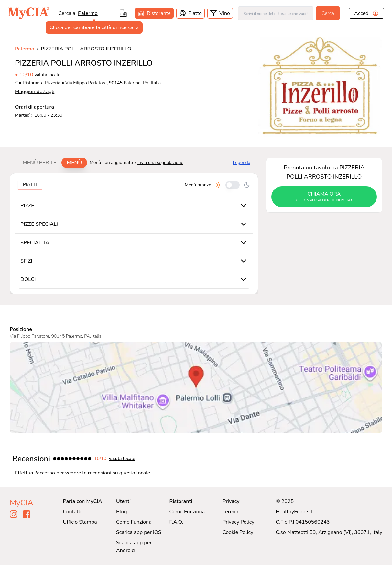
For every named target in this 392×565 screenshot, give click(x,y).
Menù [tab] (74, 163)
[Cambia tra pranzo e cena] (233, 185)
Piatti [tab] (30, 185)
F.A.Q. (176, 522)
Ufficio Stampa (80, 522)
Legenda (242, 163)
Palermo (88, 13)
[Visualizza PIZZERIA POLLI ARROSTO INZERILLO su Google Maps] (196, 387)
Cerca (328, 13)
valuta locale (48, 75)
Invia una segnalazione (160, 163)
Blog (122, 512)
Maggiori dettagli (35, 92)
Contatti (72, 512)
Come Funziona (134, 522)
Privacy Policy (239, 522)
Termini (231, 512)
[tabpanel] (134, 234)
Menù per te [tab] (39, 163)
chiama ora (324, 197)
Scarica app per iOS (139, 532)
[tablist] (52, 163)
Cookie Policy (238, 532)
